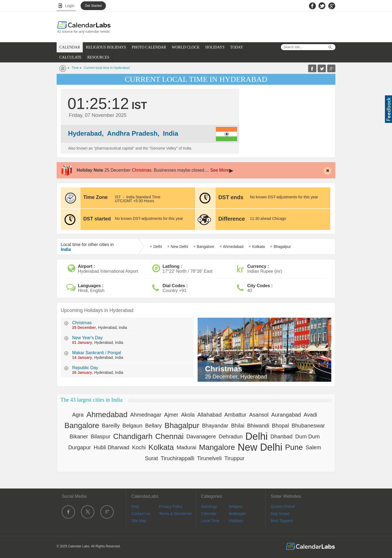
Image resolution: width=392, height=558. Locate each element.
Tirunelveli (209, 458)
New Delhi (179, 247)
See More (220, 170)
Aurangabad (286, 415)
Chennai (169, 436)
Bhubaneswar (308, 426)
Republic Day (85, 368)
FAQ (135, 507)
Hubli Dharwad (111, 447)
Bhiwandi (258, 426)
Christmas (142, 170)
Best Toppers (282, 521)
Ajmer (171, 415)
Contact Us (141, 514)
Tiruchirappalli (177, 458)
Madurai (186, 447)
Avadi (310, 415)
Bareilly (111, 426)
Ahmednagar (146, 415)
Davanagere (201, 436)
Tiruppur (234, 458)
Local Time (210, 521)
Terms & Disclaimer (175, 514)
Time (75, 68)
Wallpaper (237, 514)
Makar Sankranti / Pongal (97, 353)
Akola (188, 415)
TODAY (237, 47)
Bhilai (238, 426)
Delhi (158, 247)
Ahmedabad (233, 247)
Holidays (236, 521)
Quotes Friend (283, 507)
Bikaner (79, 436)
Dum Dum (308, 436)
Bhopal (280, 426)
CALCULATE (71, 57)
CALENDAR (70, 47)
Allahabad (209, 415)
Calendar (209, 514)
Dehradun (231, 436)
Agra (78, 415)
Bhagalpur (282, 247)
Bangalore (206, 247)
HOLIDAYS (215, 47)
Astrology (209, 507)
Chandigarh (133, 436)
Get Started (93, 6)
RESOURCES (98, 57)
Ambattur (235, 415)
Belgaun (132, 426)
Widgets (236, 507)
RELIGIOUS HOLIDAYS (106, 47)
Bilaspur (100, 436)
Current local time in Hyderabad (107, 68)
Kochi (139, 447)
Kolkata (258, 247)
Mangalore (217, 447)
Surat (151, 458)
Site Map (139, 521)
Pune (294, 447)
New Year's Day (87, 338)
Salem (313, 447)
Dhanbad (281, 436)
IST (118, 197)
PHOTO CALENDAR (149, 47)
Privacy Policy (171, 507)
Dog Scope (280, 514)
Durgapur (80, 447)
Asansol (259, 415)
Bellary (153, 426)
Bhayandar (215, 426)
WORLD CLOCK (186, 47)
